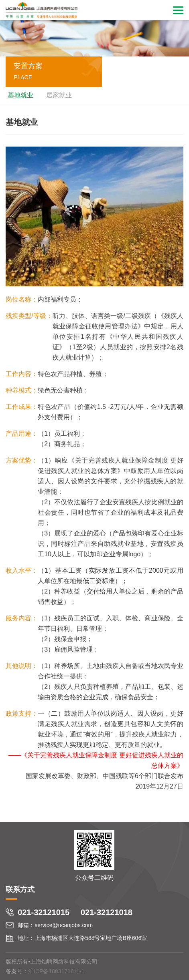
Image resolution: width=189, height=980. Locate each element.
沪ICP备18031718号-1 (56, 971)
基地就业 (20, 95)
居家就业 (59, 95)
